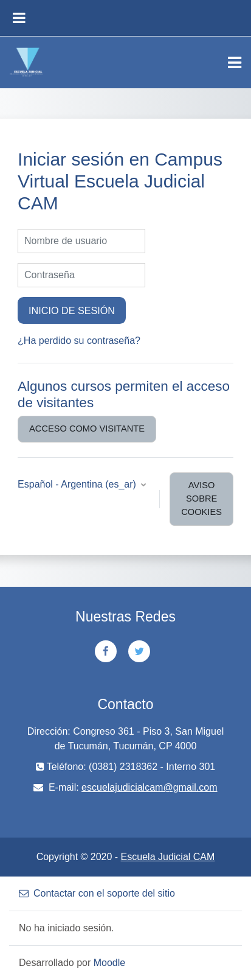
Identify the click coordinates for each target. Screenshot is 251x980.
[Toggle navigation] (235, 63)
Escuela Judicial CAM (168, 857)
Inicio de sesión (72, 310)
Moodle (109, 963)
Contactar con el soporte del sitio (97, 893)
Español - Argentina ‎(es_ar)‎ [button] (78, 484)
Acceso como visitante (87, 429)
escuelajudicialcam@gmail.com (149, 787)
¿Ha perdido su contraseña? (79, 341)
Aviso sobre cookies (201, 499)
